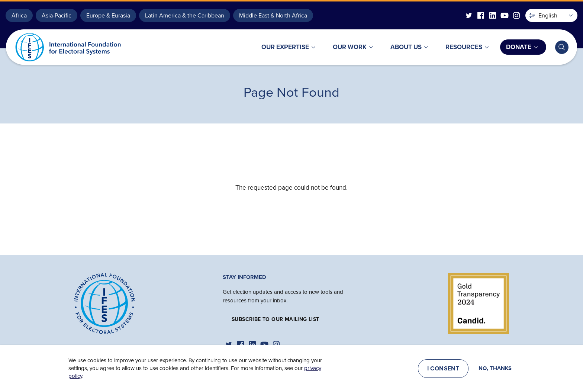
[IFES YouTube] (505, 15)
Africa (19, 15)
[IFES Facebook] (481, 15)
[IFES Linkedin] (493, 15)
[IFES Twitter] (469, 15)
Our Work (350, 47)
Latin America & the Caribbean (185, 15)
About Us (406, 47)
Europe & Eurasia (108, 15)
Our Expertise (285, 47)
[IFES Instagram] (516, 15)
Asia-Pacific (57, 15)
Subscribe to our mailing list (276, 319)
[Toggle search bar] (562, 47)
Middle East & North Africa (273, 15)
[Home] (104, 303)
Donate (519, 47)
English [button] (543, 15)
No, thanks (495, 370)
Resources (464, 47)
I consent (443, 369)
